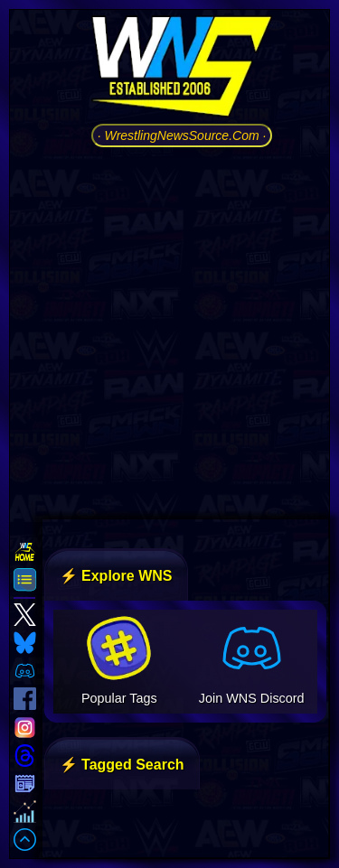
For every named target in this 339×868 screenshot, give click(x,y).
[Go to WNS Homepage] (182, 70)
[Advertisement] (169, 331)
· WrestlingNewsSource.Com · (182, 135)
